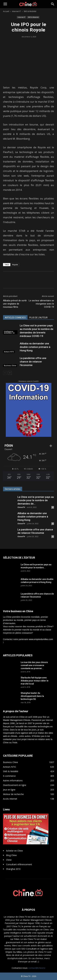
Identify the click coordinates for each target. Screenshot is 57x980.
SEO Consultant (29, 949)
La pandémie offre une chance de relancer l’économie (33, 362)
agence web (27, 733)
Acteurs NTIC (9, 352)
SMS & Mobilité (30, 11)
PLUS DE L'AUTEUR (38, 318)
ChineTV (21, 507)
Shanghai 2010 (13, 869)
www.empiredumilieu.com (41, 639)
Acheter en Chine (14, 851)
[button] (53, 4)
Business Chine (10, 366)
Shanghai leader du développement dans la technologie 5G (32, 696)
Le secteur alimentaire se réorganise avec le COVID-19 (41, 304)
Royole (15, 265)
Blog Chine (11, 855)
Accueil (6, 11)
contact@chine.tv (37, 968)
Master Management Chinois (17, 720)
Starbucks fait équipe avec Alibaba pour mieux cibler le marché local (35, 681)
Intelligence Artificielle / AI (9, 332)
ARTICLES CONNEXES (15, 318)
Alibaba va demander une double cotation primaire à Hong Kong (35, 347)
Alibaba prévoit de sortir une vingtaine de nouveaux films (15, 304)
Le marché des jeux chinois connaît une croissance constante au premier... (34, 665)
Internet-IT (16, 11)
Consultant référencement (19, 864)
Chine (9, 860)
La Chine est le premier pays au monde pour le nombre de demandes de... (36, 500)
